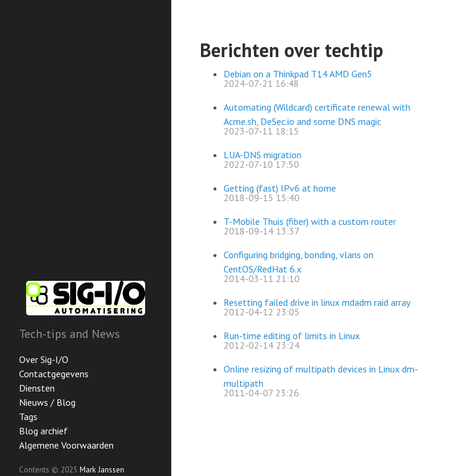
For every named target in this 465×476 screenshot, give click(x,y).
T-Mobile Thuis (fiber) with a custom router (310, 221)
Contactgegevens (54, 374)
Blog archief (43, 431)
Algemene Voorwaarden (66, 445)
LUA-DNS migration (263, 155)
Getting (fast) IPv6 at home (280, 188)
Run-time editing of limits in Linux (292, 336)
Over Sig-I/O (44, 359)
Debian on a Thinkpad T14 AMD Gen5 (298, 74)
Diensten (37, 388)
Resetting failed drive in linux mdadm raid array (317, 302)
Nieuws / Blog (47, 402)
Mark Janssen (102, 469)
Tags (28, 416)
